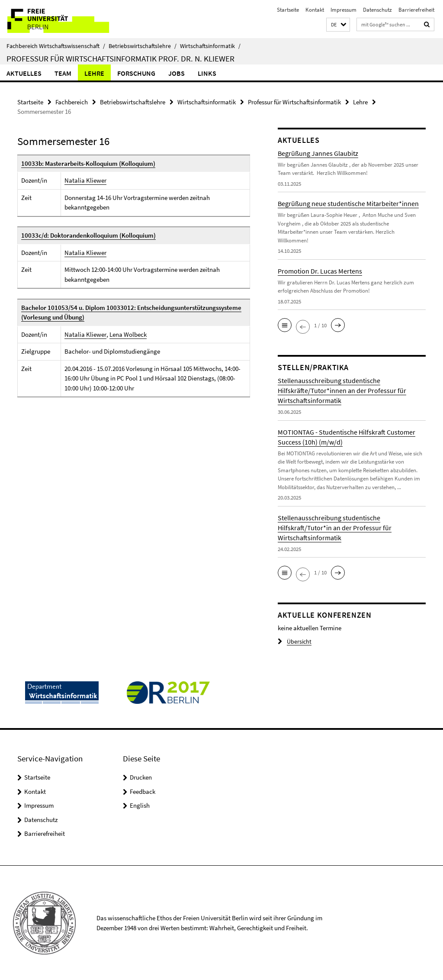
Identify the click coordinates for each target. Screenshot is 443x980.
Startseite (288, 10)
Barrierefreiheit (416, 10)
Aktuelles (24, 73)
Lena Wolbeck (128, 334)
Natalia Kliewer (85, 180)
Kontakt (315, 10)
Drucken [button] (141, 777)
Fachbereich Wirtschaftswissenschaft (56, 46)
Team (63, 73)
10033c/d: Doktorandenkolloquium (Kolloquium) (88, 235)
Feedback (143, 791)
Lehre (94, 73)
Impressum (343, 10)
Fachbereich (72, 102)
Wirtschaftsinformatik (210, 46)
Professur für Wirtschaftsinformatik (294, 102)
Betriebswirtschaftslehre (143, 46)
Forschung (136, 73)
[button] (338, 25)
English (140, 805)
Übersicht (293, 642)
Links (207, 73)
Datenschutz (377, 10)
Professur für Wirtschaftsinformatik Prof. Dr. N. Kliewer (120, 58)
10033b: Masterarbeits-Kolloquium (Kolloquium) (88, 163)
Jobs (177, 73)
